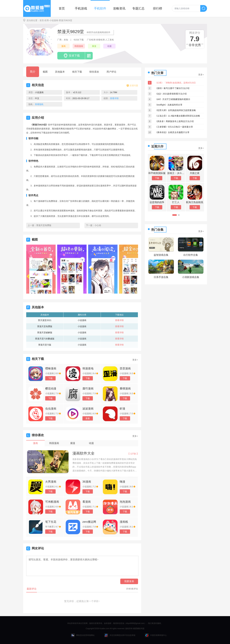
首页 (62, 8)
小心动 (98, 225)
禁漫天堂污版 (45, 345)
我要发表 (129, 581)
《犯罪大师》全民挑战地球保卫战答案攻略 (175, 110)
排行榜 (158, 8)
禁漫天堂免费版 (44, 225)
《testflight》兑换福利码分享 (169, 105)
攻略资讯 (119, 8)
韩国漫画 (79, 46)
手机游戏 (81, 8)
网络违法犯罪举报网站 (83, 635)
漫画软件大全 (84, 453)
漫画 (63, 46)
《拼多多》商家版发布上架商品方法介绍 (174, 121)
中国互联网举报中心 (156, 635)
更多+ (135, 360)
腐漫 (94, 46)
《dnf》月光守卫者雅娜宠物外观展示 (173, 99)
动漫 (109, 46)
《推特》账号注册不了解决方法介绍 (172, 88)
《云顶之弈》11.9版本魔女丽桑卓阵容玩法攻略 (178, 116)
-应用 (46, 20)
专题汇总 (138, 8)
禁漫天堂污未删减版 (45, 339)
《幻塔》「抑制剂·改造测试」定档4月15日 (175, 83)
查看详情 (119, 320)
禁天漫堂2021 (45, 320)
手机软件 (100, 8)
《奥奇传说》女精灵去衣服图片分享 (172, 132)
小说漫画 (82, 320)
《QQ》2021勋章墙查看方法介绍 (171, 94)
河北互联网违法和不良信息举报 (120, 635)
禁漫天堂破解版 (45, 332)
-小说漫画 (53, 20)
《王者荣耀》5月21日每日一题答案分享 (174, 127)
